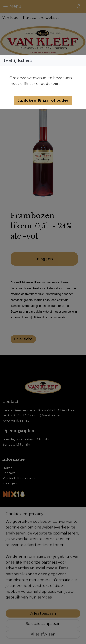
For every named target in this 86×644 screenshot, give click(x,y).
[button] (43, 101)
